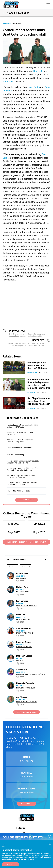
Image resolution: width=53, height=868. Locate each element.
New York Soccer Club (26, 688)
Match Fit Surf (22, 592)
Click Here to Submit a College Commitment (26, 542)
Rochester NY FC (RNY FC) (27, 702)
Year (24, 566)
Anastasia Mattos (24, 628)
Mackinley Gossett (24, 656)
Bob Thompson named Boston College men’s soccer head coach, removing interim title (39, 384)
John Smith (8, 82)
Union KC (20, 661)
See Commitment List (27, 712)
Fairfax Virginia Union (25, 633)
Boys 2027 (14, 532)
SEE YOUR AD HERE (27, 500)
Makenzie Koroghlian (26, 683)
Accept (10, 864)
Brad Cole (38, 71)
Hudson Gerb (22, 587)
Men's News (32, 373)
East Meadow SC (23, 619)
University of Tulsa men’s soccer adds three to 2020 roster (38, 365)
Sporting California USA (26, 606)
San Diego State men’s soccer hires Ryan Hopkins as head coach (39, 401)
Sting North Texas (24, 647)
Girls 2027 (14, 524)
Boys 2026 (39, 532)
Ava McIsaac (22, 697)
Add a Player (26, 804)
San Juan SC (21, 578)
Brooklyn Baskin (23, 642)
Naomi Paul (21, 615)
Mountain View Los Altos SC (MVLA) (31, 674)
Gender (12, 566)
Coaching (7, 23)
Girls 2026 (39, 524)
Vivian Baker (22, 670)
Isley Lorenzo (22, 601)
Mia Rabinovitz (23, 573)
